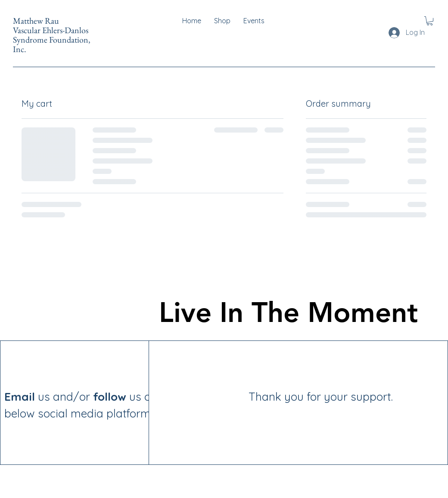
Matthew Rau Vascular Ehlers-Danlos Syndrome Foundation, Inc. (52, 35)
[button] (430, 21)
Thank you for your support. (272, 397)
